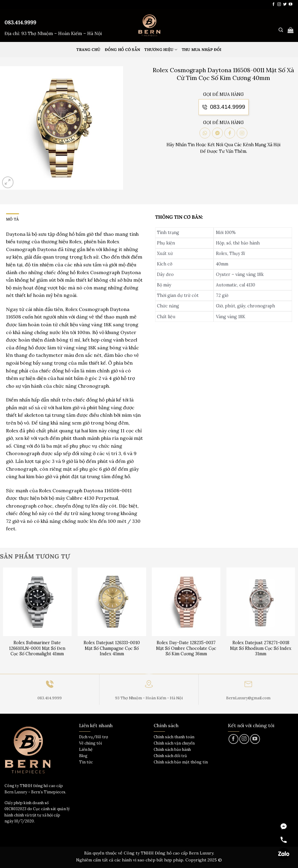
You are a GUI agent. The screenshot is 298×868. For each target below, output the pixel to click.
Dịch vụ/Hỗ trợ (94, 737)
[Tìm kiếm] (281, 30)
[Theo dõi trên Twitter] (285, 4)
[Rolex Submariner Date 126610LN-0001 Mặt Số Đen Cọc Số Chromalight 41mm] (37, 602)
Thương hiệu (161, 50)
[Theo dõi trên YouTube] (291, 4)
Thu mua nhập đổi (202, 50)
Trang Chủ (88, 50)
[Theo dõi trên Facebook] (273, 4)
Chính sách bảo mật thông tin (181, 762)
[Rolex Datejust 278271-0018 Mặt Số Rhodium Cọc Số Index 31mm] (261, 602)
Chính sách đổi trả (170, 756)
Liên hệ (86, 750)
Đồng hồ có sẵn (123, 50)
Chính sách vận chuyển (174, 743)
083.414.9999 (20, 22)
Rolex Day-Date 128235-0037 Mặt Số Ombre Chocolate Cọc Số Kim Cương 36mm (186, 648)
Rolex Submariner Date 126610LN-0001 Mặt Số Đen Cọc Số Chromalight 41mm (37, 648)
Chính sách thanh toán (174, 737)
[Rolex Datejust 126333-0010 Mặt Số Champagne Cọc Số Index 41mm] (112, 602)
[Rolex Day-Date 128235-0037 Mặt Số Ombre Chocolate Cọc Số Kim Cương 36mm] (186, 602)
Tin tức (86, 762)
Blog (83, 756)
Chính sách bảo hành (172, 750)
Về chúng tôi (90, 743)
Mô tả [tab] (12, 219)
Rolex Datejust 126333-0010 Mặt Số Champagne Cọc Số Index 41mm (112, 648)
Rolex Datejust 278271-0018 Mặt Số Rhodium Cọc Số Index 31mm (261, 648)
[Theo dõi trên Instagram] (279, 4)
